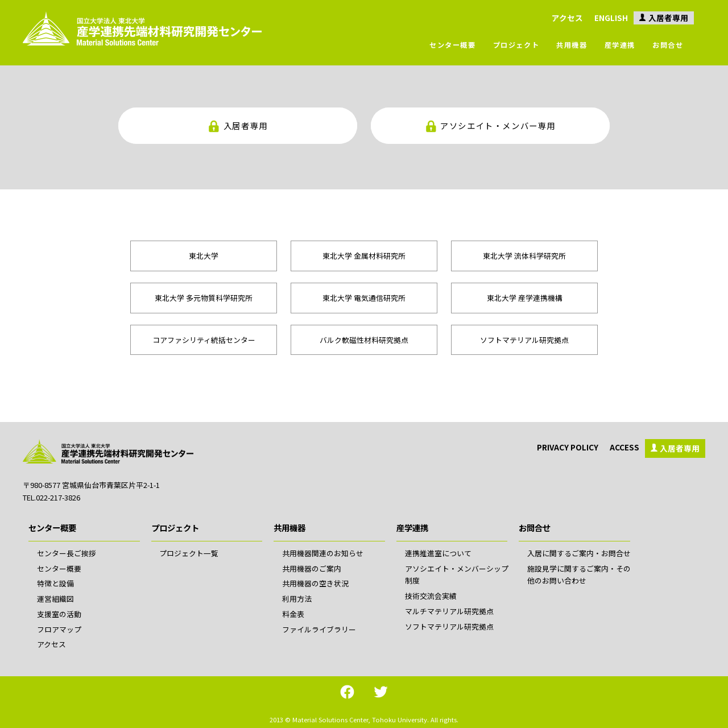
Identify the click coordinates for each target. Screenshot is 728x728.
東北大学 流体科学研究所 (524, 256)
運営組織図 (55, 599)
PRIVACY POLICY (568, 447)
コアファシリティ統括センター (204, 340)
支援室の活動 (59, 614)
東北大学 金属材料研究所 (364, 256)
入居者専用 (668, 18)
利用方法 (297, 599)
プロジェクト (516, 45)
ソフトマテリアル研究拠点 (524, 340)
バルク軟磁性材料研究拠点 (364, 340)
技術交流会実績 (431, 596)
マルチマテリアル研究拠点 (449, 611)
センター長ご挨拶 (67, 553)
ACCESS (624, 447)
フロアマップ (59, 629)
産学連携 (620, 45)
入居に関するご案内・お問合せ (579, 553)
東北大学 (204, 256)
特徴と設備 (55, 583)
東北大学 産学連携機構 (525, 298)
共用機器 (572, 45)
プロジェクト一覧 (189, 553)
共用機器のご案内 (312, 568)
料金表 (293, 614)
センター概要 (453, 45)
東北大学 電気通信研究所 (364, 298)
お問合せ (668, 45)
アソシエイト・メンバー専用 (498, 125)
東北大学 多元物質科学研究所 (204, 298)
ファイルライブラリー (319, 629)
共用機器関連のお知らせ (323, 553)
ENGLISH (611, 18)
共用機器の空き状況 (315, 583)
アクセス (567, 18)
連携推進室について (438, 553)
